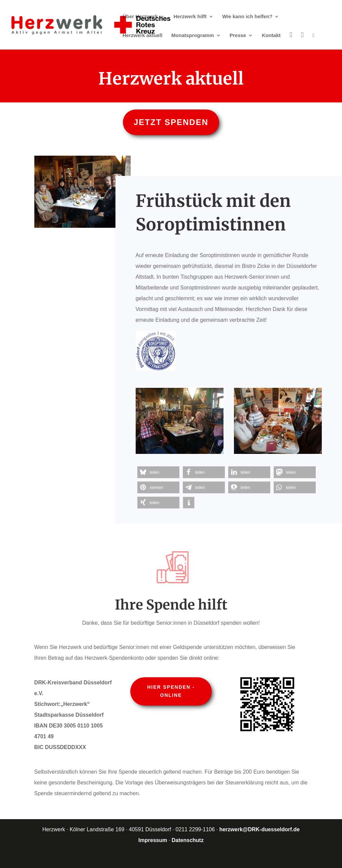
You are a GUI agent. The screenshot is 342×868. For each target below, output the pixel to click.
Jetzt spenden (171, 122)
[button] (158, 472)
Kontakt (271, 36)
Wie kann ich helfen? (247, 17)
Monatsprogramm (193, 36)
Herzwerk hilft (190, 17)
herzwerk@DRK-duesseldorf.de (259, 829)
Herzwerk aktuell (142, 36)
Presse (238, 36)
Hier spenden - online (171, 691)
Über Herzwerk (140, 17)
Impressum (153, 840)
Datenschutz (188, 840)
